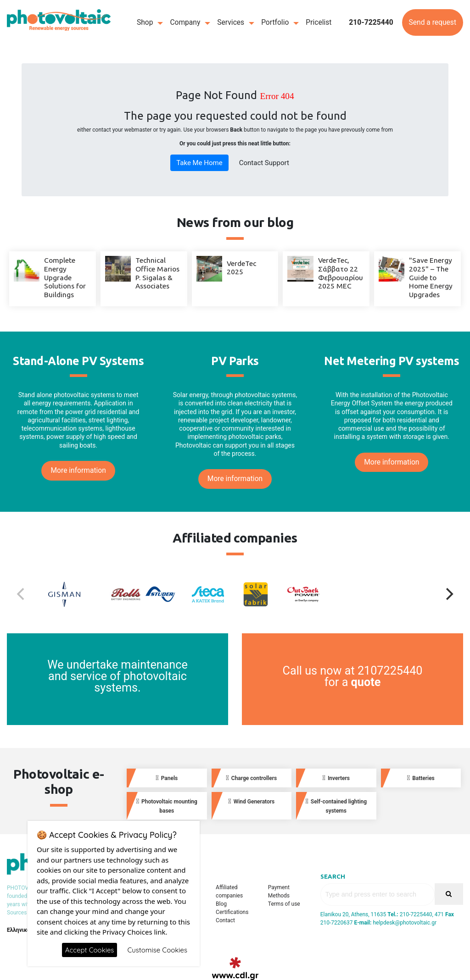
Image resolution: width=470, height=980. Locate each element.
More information (78, 471)
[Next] (448, 594)
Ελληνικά (19, 930)
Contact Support (264, 163)
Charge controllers (251, 778)
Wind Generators (251, 801)
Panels (167, 778)
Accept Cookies (90, 950)
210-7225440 (371, 22)
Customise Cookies (157, 950)
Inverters (336, 778)
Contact (225, 920)
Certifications (232, 912)
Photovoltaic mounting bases (167, 806)
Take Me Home (199, 163)
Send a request (433, 22)
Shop (145, 22)
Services (231, 22)
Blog (221, 904)
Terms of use (284, 904)
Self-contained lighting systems (336, 806)
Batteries (421, 778)
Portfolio (275, 22)
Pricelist (319, 22)
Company (185, 22)
